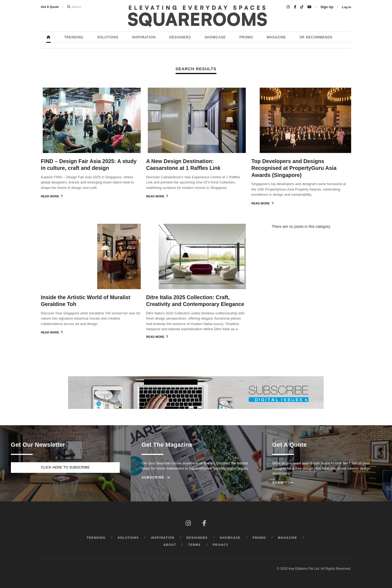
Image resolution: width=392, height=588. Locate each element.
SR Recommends (316, 37)
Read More (52, 196)
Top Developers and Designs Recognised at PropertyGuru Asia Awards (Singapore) (294, 168)
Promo (246, 37)
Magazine (276, 37)
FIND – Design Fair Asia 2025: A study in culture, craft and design (89, 165)
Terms (194, 545)
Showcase (215, 37)
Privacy (221, 545)
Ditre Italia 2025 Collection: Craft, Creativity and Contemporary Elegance (195, 301)
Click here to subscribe (65, 467)
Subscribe (156, 477)
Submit (283, 483)
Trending (74, 37)
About (170, 545)
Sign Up (327, 7)
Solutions (108, 37)
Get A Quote (50, 7)
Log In (347, 7)
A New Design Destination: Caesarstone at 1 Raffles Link (183, 165)
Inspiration (144, 37)
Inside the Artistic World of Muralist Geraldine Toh (86, 301)
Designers (180, 37)
